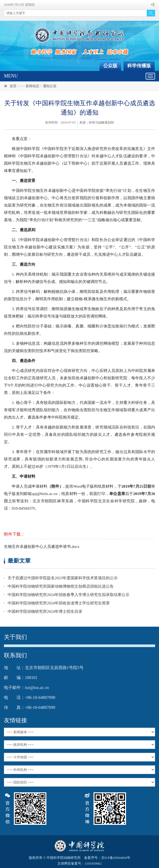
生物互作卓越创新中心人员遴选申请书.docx (42, 547)
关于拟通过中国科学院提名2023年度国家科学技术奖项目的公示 (63, 578)
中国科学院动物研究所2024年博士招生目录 (45, 611)
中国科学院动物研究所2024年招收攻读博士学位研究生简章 (59, 603)
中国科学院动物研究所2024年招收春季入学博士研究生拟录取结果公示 (68, 595)
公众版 (110, 66)
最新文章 (19, 561)
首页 (13, 86)
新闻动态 (32, 86)
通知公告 (50, 86)
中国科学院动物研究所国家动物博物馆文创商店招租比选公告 (61, 586)
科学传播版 (139, 66)
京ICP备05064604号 (116, 858)
